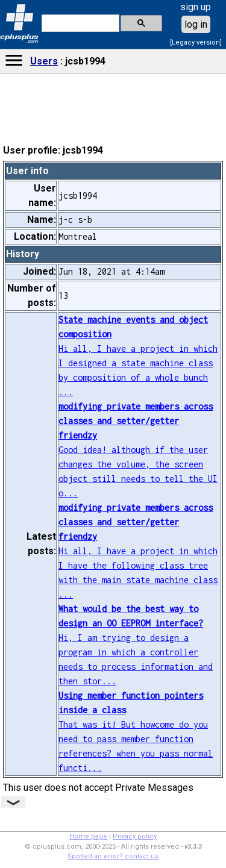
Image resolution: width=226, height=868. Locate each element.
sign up (196, 7)
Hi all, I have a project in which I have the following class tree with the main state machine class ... (138, 551)
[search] (79, 23)
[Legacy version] (196, 42)
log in (196, 24)
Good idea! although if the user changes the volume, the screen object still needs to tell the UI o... (138, 450)
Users (44, 61)
